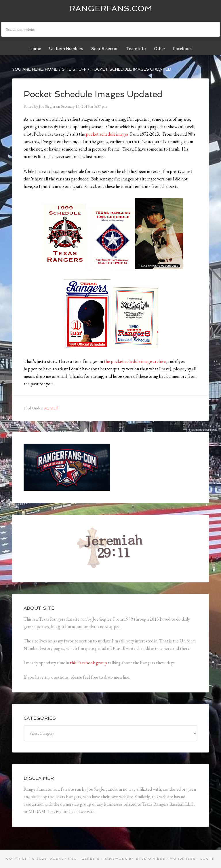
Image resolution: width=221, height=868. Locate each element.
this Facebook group (88, 663)
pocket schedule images (107, 134)
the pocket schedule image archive (135, 361)
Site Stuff (51, 408)
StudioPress (151, 859)
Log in (208, 859)
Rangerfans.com (111, 8)
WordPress (183, 859)
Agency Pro (64, 859)
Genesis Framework (104, 859)
